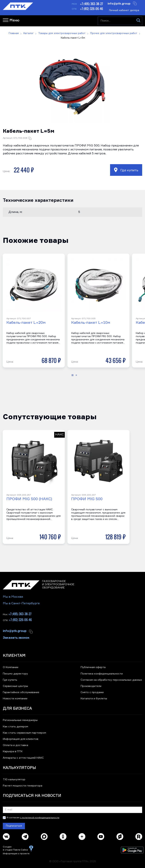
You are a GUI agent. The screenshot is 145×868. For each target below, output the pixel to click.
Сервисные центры (15, 686)
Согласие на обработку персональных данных (111, 680)
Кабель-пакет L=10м (91, 323)
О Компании (11, 667)
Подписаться (14, 826)
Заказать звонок (16, 637)
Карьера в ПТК (13, 751)
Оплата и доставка (15, 745)
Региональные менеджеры (20, 720)
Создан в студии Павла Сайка (15, 848)
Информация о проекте (16, 854)
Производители (91, 686)
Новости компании (15, 699)
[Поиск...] (120, 21)
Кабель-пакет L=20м (26, 323)
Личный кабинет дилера (124, 10)
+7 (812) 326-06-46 (91, 9)
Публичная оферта (93, 667)
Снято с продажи (92, 692)
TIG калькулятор (14, 780)
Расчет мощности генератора (23, 786)
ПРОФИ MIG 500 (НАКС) (29, 499)
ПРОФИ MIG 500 (87, 499)
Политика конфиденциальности (102, 674)
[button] (72, 86)
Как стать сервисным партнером (24, 733)
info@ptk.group (119, 3)
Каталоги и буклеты (94, 699)
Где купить (126, 170)
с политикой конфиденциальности (40, 818)
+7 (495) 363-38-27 (91, 4)
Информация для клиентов (21, 739)
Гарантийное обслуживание (21, 692)
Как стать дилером (15, 727)
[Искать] (138, 21)
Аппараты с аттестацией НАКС (23, 758)
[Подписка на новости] (72, 810)
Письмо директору (15, 674)
